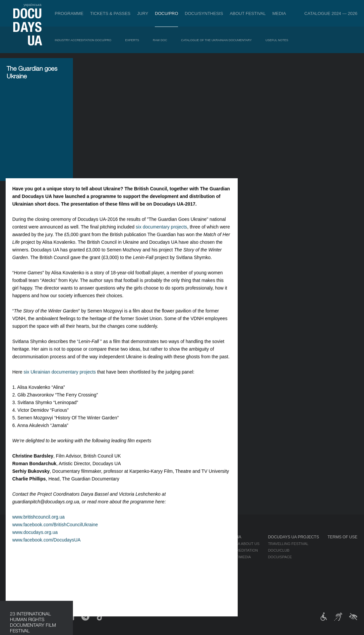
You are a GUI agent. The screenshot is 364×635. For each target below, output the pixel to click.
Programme (69, 13)
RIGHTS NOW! (54, 557)
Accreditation (243, 550)
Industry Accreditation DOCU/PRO (83, 40)
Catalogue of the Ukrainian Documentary (216, 40)
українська (32, 5)
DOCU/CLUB (279, 550)
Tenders (191, 577)
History (190, 584)
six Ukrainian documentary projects (134, 252)
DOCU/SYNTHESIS (204, 13)
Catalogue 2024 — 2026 (331, 13)
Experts (132, 40)
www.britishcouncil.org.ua (112, 397)
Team (187, 557)
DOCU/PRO (166, 13)
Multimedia (240, 557)
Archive (190, 590)
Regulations (195, 544)
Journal (16, 537)
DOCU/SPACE (280, 557)
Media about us (244, 544)
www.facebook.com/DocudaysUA (120, 420)
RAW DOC (160, 40)
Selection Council (201, 550)
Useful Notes (277, 40)
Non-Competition (59, 550)
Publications (20, 544)
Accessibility (196, 570)
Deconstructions (60, 570)
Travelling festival (288, 544)
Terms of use (342, 537)
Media (279, 13)
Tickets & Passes (110, 13)
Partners (192, 564)
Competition (54, 544)
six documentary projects (236, 107)
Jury (143, 13)
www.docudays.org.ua (109, 412)
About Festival (248, 13)
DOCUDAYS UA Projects (293, 537)
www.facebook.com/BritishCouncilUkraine (129, 404)
